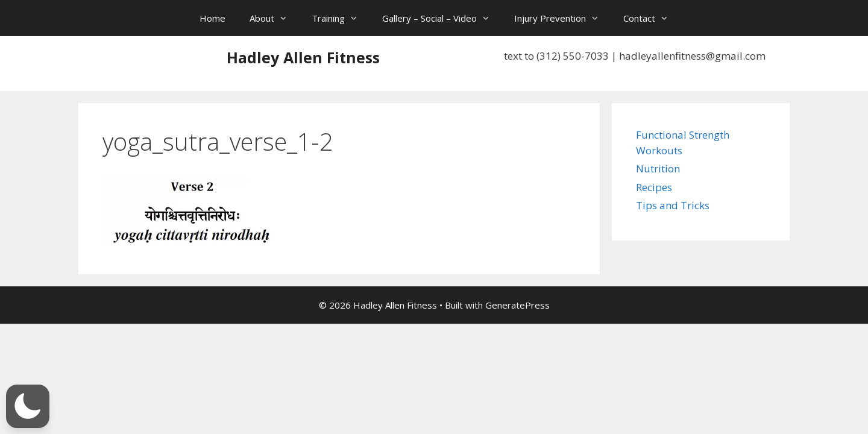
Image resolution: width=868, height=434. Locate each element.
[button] (28, 406)
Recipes (654, 187)
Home (212, 18)
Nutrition (658, 168)
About (275, 18)
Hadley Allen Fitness (303, 57)
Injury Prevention (563, 18)
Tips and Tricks (673, 205)
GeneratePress (517, 305)
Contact (652, 18)
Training (341, 18)
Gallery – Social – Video (442, 18)
